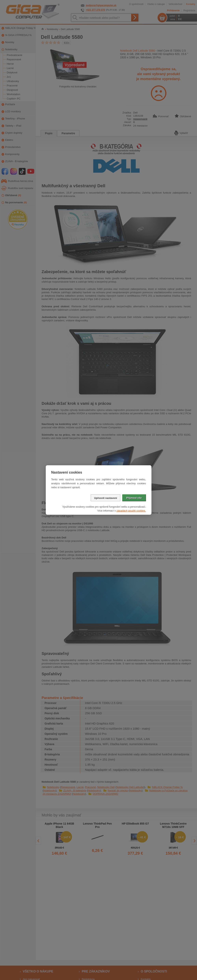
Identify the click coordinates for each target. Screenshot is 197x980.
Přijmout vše (134, 498)
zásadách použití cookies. (131, 511)
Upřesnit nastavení (106, 498)
